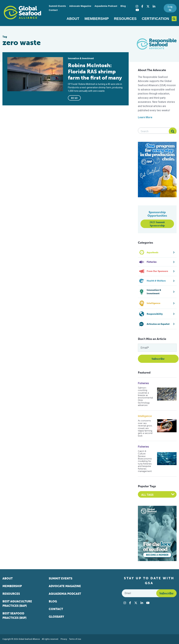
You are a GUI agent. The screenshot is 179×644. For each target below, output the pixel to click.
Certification (155, 19)
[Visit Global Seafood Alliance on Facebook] (142, 6)
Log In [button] (170, 8)
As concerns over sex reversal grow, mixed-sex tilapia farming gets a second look (145, 428)
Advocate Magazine (80, 6)
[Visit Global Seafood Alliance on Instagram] (137, 6)
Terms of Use (75, 639)
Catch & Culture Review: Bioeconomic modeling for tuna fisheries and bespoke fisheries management (145, 461)
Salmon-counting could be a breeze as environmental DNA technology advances (145, 397)
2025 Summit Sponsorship (157, 224)
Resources (125, 19)
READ (74, 98)
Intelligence (145, 416)
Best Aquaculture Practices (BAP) (17, 604)
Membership (97, 19)
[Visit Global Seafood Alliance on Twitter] (148, 6)
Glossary (56, 617)
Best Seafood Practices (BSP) (14, 616)
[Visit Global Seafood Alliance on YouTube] (137, 10)
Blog (123, 6)
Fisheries (143, 383)
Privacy (64, 639)
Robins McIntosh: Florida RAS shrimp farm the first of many (95, 72)
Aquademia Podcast (106, 6)
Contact (53, 10)
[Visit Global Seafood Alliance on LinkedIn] (154, 6)
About (73, 19)
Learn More (145, 117)
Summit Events (58, 6)
